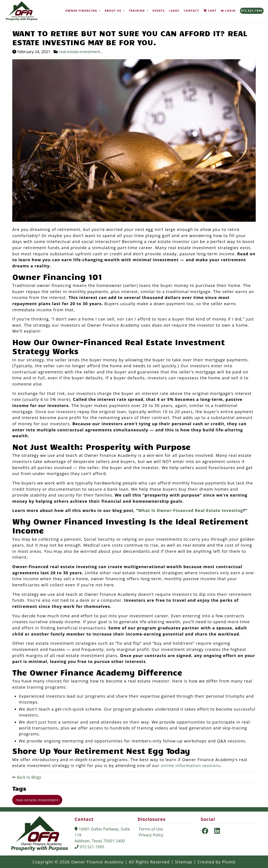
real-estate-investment (80, 52)
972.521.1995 (252, 11)
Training (137, 11)
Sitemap (186, 862)
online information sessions (191, 765)
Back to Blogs (27, 777)
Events (159, 11)
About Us (113, 11)
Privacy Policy (151, 835)
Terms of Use (151, 829)
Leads (174, 11)
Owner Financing (82, 11)
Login (228, 11)
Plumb (229, 862)
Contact (191, 11)
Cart (210, 11)
